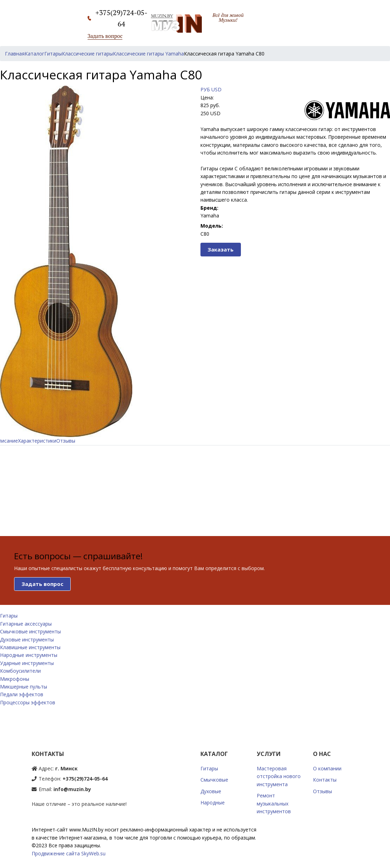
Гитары (9, 616)
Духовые (211, 791)
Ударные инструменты (27, 663)
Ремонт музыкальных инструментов (274, 803)
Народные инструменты (29, 655)
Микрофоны (15, 679)
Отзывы (66, 441)
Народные (213, 802)
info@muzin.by (72, 789)
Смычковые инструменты (30, 631)
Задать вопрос (105, 36)
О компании (327, 768)
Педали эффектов (22, 694)
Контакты (325, 780)
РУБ (205, 89)
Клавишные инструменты (30, 647)
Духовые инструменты (27, 639)
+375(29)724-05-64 (85, 779)
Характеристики (37, 441)
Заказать (220, 249)
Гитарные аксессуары (26, 624)
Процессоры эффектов (28, 702)
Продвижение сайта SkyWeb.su (69, 853)
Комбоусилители (20, 671)
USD (216, 89)
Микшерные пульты (24, 687)
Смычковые (214, 780)
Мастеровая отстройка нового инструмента (279, 776)
